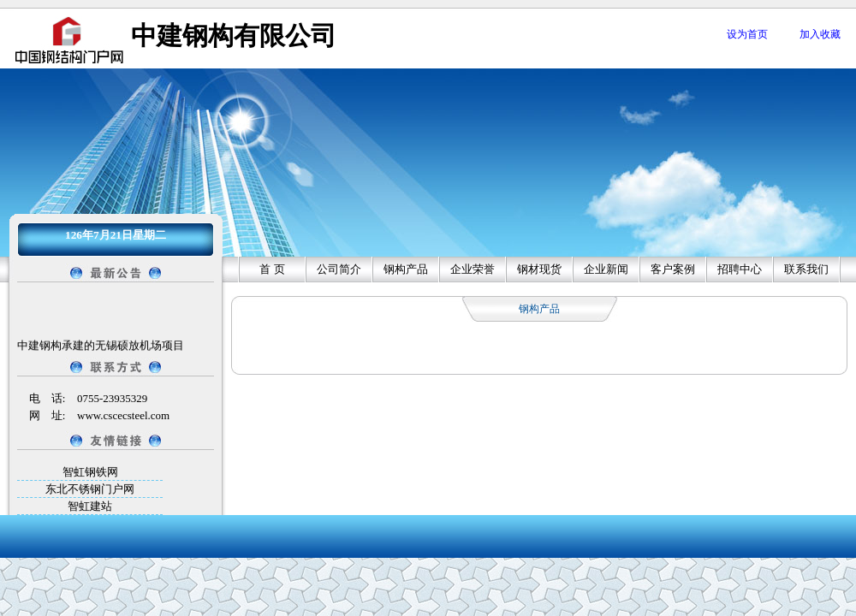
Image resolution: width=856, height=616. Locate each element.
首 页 (272, 269)
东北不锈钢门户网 (90, 489)
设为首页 (747, 34)
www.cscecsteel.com (123, 415)
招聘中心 (740, 269)
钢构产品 (406, 269)
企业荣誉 (473, 269)
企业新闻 (606, 269)
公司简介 (339, 269)
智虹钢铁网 (90, 472)
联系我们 (806, 269)
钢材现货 (539, 269)
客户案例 (673, 269)
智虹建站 (90, 506)
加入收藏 (820, 34)
